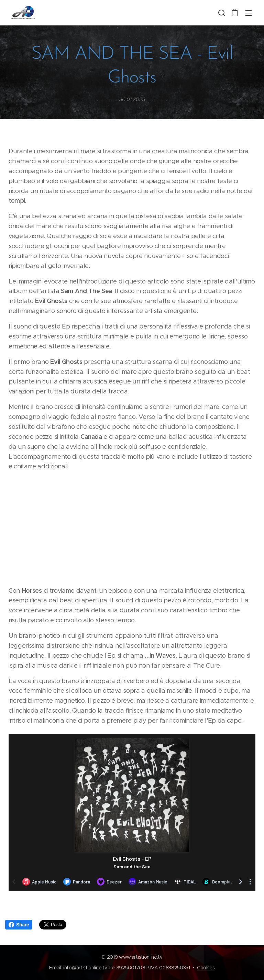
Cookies (206, 968)
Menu (249, 13)
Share (19, 925)
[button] (221, 13)
